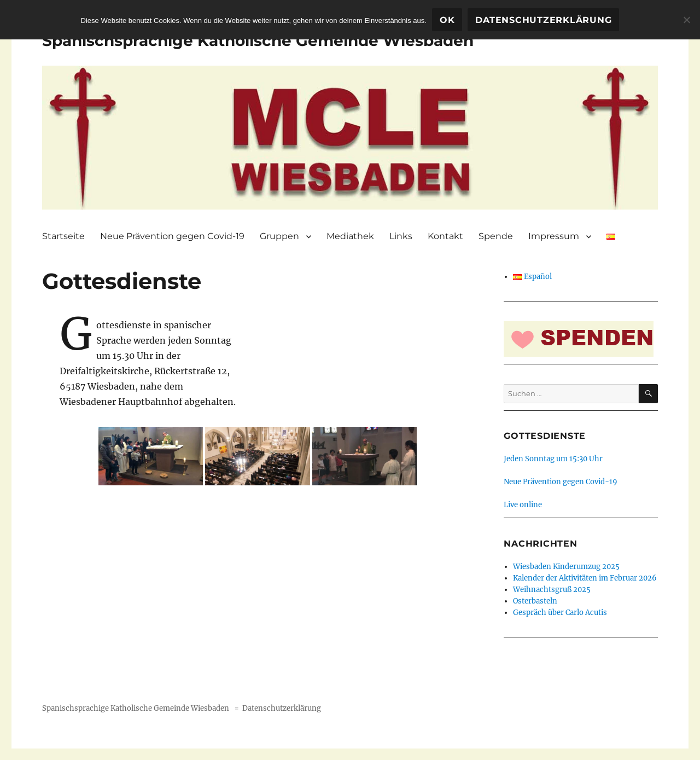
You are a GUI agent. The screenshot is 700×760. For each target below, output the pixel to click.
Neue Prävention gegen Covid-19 (172, 236)
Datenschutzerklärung (282, 708)
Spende (496, 236)
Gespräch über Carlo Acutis (560, 613)
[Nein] (686, 20)
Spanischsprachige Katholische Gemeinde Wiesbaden (258, 40)
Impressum (554, 236)
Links (401, 236)
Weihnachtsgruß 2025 (552, 590)
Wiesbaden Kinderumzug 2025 (566, 567)
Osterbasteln (535, 601)
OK (447, 20)
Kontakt (445, 236)
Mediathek (350, 236)
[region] (350, 138)
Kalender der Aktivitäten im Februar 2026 (585, 578)
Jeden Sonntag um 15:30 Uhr (553, 459)
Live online (523, 505)
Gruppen (279, 236)
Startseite (63, 236)
